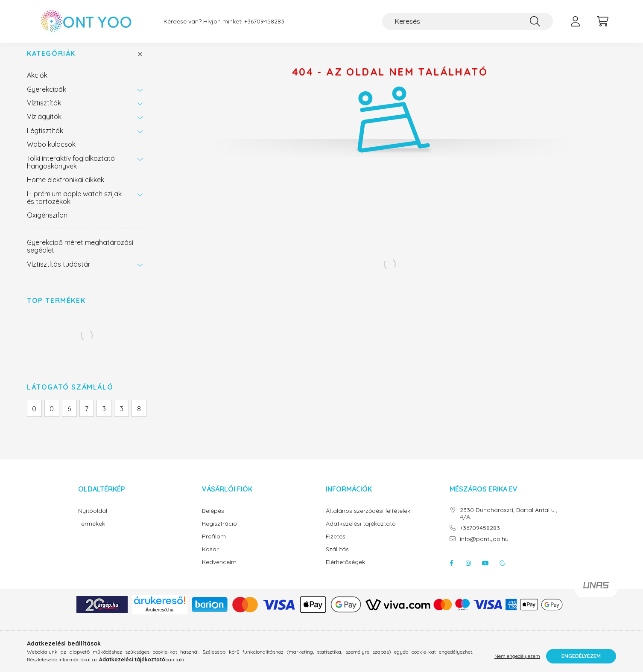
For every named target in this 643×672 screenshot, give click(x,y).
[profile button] (575, 21)
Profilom (214, 545)
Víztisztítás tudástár (59, 273)
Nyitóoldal (93, 519)
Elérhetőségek (345, 571)
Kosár (210, 558)
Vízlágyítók (44, 125)
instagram (468, 572)
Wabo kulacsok (51, 153)
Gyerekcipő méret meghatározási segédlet (80, 255)
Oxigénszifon (47, 224)
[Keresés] (468, 21)
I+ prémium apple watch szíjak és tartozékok (74, 206)
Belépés (213, 519)
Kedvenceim (219, 571)
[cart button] (602, 21)
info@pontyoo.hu (484, 548)
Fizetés (336, 545)
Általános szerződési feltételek (368, 519)
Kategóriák (51, 62)
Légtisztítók (45, 139)
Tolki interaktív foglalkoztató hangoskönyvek (71, 171)
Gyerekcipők (47, 98)
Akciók (37, 84)
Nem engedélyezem (517, 656)
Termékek (92, 532)
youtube (485, 572)
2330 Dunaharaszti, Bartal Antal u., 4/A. (509, 522)
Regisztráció (219, 532)
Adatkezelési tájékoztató (361, 532)
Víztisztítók (44, 111)
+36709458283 (264, 22)
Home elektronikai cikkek (66, 188)
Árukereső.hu (159, 618)
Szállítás (337, 558)
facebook (451, 572)
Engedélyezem (581, 656)
